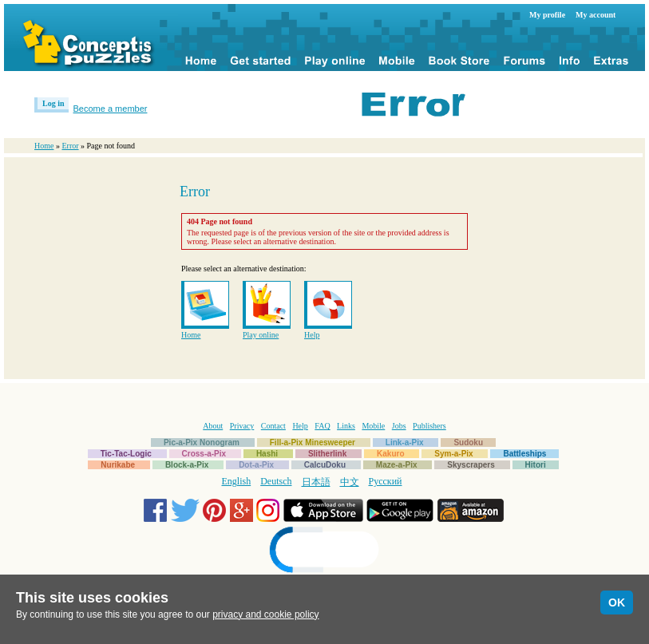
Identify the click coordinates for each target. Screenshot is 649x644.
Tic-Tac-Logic (126, 454)
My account (596, 15)
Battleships (524, 454)
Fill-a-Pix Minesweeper (313, 443)
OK (617, 603)
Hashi (267, 454)
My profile (547, 15)
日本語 (316, 482)
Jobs (399, 426)
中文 (350, 482)
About (213, 426)
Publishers (429, 426)
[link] (325, 552)
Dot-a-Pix (256, 465)
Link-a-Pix (405, 443)
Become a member (111, 109)
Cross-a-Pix (204, 454)
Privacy (242, 426)
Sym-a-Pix (453, 454)
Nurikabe (118, 465)
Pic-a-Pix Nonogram (202, 443)
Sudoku (468, 443)
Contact (273, 426)
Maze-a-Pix (397, 465)
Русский (386, 481)
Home (44, 146)
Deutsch (276, 481)
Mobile (373, 426)
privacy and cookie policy (265, 614)
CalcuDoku (325, 465)
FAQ (322, 426)
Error (70, 146)
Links (346, 426)
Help (312, 335)
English (237, 481)
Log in (53, 103)
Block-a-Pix (187, 465)
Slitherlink (327, 454)
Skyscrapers (471, 465)
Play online (261, 335)
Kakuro (390, 454)
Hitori (536, 465)
